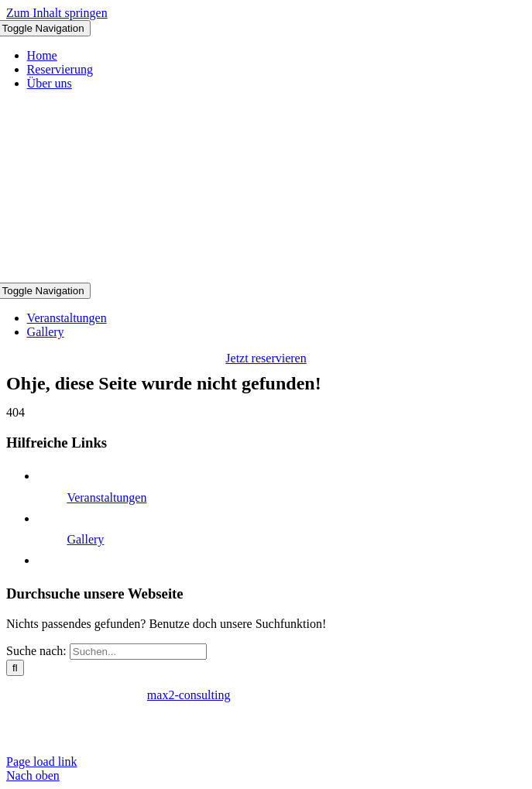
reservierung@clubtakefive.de (268, 735)
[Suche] (15, 668)
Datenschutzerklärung (117, 721)
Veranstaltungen (106, 497)
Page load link (42, 762)
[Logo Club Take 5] (266, 275)
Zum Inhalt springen (57, 13)
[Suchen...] (138, 652)
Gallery (85, 539)
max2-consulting (189, 695)
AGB (193, 721)
